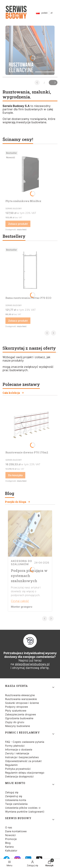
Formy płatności (15, 746)
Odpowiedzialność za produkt (23, 761)
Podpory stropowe (16, 707)
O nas (9, 827)
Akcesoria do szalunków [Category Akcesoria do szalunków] (21, 563)
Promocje (11, 839)
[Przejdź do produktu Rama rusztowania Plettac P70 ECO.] (30, 271)
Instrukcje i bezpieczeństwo (22, 757)
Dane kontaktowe (16, 831)
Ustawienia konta (16, 800)
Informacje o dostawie (19, 750)
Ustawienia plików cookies (22, 808)
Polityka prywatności (18, 769)
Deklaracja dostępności (19, 776)
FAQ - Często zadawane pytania (25, 742)
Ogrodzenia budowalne (19, 718)
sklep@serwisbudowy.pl (32, 664)
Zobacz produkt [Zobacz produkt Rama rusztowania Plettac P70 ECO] (18, 321)
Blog (8, 843)
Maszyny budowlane (18, 726)
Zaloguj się (12, 792)
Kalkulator (11, 851)
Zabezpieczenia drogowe (20, 714)
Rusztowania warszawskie (21, 699)
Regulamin (11, 765)
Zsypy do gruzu (15, 722)
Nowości (10, 835)
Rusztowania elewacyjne (20, 695)
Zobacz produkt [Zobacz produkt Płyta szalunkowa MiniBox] (18, 224)
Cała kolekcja (13, 393)
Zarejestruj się (14, 796)
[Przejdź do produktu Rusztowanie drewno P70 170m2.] (30, 425)
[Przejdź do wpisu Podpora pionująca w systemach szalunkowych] (30, 556)
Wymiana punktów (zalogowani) (25, 812)
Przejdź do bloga (18, 502)
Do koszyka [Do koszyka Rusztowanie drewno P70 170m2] (15, 475)
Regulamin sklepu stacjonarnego (25, 773)
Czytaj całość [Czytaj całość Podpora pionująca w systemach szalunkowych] (20, 601)
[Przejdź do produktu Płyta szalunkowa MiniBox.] (30, 174)
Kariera (9, 847)
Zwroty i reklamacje (17, 753)
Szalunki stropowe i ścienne (22, 703)
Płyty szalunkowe (16, 711)
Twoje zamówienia (16, 804)
